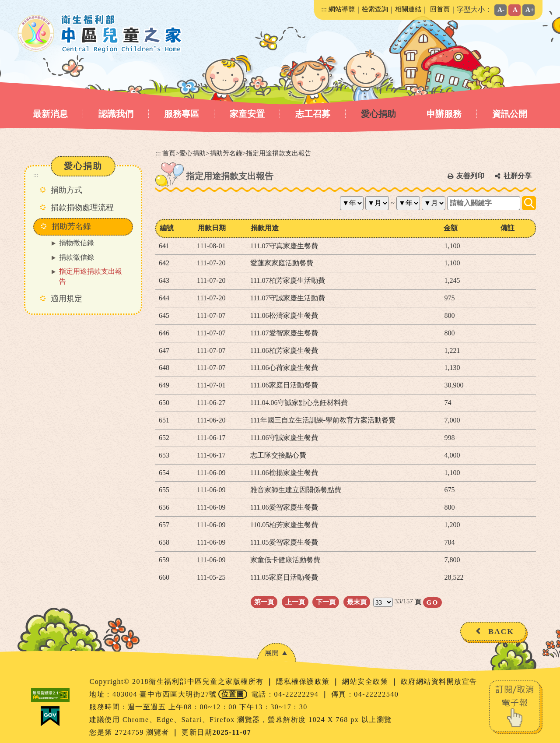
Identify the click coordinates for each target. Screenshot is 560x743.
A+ (530, 9)
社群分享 (518, 176)
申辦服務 (444, 114)
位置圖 (233, 694)
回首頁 (440, 9)
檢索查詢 (375, 9)
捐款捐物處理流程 (82, 208)
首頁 (169, 153)
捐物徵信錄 (77, 243)
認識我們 (116, 114)
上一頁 (295, 602)
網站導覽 (342, 9)
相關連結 (408, 9)
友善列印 (470, 176)
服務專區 (182, 114)
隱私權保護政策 (304, 681)
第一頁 (264, 602)
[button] (276, 653)
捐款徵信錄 (77, 257)
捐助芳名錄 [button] (71, 226)
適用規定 (66, 299)
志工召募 (313, 114)
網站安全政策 (366, 681)
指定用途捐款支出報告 (91, 276)
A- (501, 9)
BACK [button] (501, 631)
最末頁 (357, 602)
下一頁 (326, 602)
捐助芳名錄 (226, 153)
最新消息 (50, 114)
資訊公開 (510, 114)
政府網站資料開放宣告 (439, 681)
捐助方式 (66, 190)
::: (324, 9)
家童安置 (247, 114)
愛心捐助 (378, 114)
